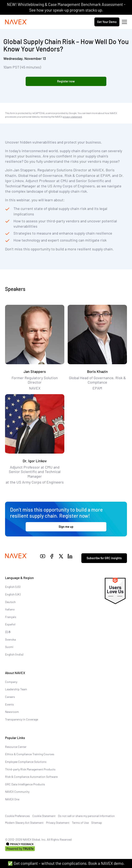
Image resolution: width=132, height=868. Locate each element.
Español (10, 624)
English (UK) (13, 594)
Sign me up (66, 527)
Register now (66, 81)
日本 (8, 632)
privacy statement (72, 116)
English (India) (14, 654)
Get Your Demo (107, 22)
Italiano (10, 609)
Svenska (10, 639)
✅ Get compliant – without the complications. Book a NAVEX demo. (66, 863)
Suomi (9, 647)
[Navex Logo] (16, 22)
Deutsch (10, 602)
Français (11, 617)
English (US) (13, 587)
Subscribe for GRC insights (104, 558)
